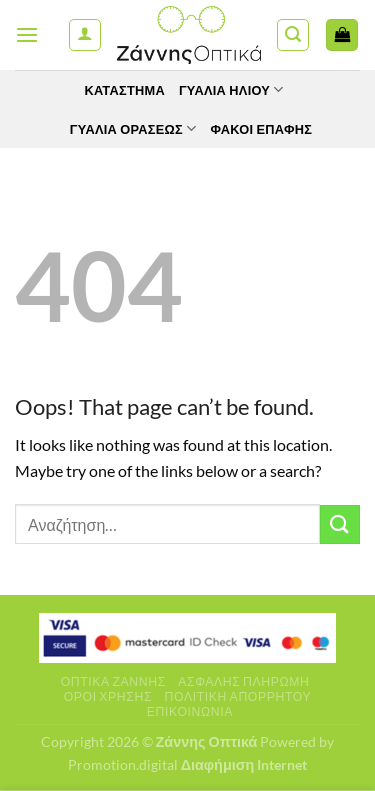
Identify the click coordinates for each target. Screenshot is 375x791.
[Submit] (340, 524)
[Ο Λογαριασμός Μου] (85, 35)
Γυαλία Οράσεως (133, 128)
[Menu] (27, 34)
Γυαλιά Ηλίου (231, 89)
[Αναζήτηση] (293, 35)
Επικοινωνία (190, 711)
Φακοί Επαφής (261, 129)
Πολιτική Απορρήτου (238, 696)
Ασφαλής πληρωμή (243, 681)
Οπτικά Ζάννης (113, 681)
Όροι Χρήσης (108, 696)
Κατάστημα (124, 90)
